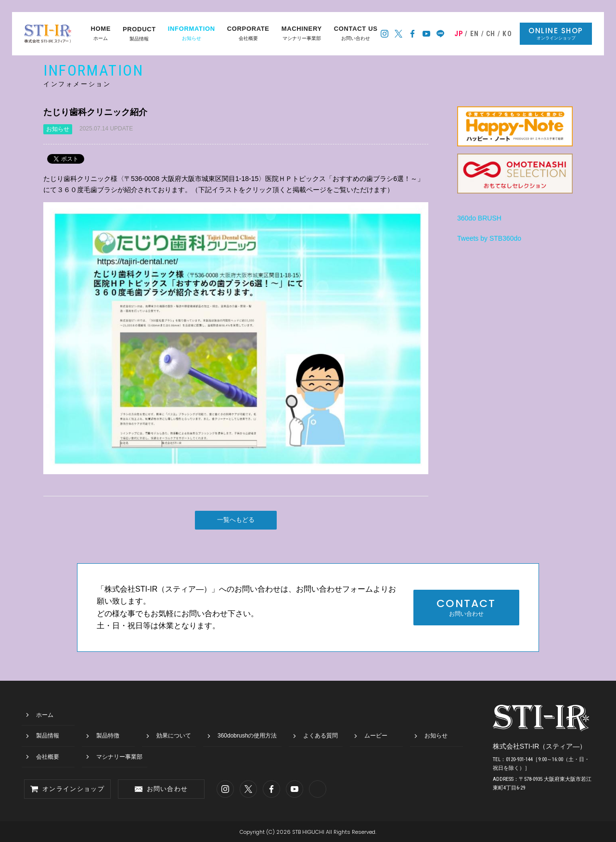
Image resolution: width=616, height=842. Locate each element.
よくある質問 (321, 736)
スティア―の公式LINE (441, 34)
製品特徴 (108, 736)
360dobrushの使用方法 (247, 736)
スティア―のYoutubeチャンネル (427, 34)
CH (491, 34)
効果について (174, 736)
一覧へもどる (236, 520)
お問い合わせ (356, 34)
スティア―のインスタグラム (385, 34)
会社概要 (248, 34)
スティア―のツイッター (399, 34)
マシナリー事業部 (302, 34)
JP (459, 34)
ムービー (376, 736)
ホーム (101, 34)
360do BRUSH (479, 218)
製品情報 (139, 34)
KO (507, 34)
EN (475, 34)
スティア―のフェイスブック (413, 34)
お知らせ (192, 34)
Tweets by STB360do (489, 238)
